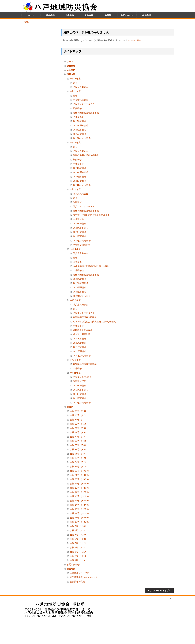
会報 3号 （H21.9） (79, 552)
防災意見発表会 (81, 87)
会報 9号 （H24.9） (79, 526)
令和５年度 (75, 189)
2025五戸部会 (80, 134)
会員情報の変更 (77, 582)
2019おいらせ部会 (82, 403)
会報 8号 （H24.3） (79, 530)
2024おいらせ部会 (82, 185)
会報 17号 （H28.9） (80, 492)
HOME (26, 22)
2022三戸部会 (80, 287)
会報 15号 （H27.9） (80, 501)
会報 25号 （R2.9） (79, 458)
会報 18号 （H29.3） (80, 488)
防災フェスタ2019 (82, 377)
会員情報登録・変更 (80, 573)
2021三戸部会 (80, 347)
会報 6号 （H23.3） (79, 539)
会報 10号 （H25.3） (80, 522)
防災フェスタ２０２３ (84, 206)
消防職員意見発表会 (83, 330)
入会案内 (71, 70)
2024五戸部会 (80, 181)
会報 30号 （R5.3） (79, 437)
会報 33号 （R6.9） (79, 424)
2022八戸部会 (80, 279)
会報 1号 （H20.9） (79, 560)
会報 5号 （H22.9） (79, 543)
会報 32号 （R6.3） (79, 428)
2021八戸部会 (80, 339)
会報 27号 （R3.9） (79, 449)
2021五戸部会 (80, 351)
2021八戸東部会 (81, 343)
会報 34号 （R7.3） (79, 420)
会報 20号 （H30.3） (80, 479)
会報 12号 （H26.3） (80, 513)
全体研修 (77, 368)
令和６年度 (75, 143)
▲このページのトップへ (159, 591)
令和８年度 (75, 79)
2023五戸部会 (80, 236)
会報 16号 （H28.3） (80, 496)
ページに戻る (135, 40)
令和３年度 (75, 300)
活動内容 (71, 74)
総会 (75, 83)
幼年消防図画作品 (82, 245)
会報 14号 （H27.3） (80, 505)
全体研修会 (78, 117)
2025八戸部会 (80, 121)
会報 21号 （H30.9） (80, 475)
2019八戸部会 (80, 385)
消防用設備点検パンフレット (84, 577)
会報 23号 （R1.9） (79, 466)
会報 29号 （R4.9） (79, 441)
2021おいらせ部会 (82, 356)
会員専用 (71, 569)
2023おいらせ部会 (82, 241)
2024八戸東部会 (81, 172)
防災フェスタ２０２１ (84, 313)
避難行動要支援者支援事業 (86, 113)
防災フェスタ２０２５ (84, 104)
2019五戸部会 (80, 398)
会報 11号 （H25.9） (80, 518)
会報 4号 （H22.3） (79, 547)
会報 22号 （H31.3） (80, 471)
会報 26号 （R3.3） (79, 454)
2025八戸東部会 (81, 125)
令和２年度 (75, 360)
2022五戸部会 (80, 292)
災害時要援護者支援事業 (85, 317)
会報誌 (70, 407)
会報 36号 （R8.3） (79, 411)
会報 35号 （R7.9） (79, 415)
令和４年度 (75, 249)
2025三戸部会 (80, 130)
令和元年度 (75, 373)
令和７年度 (75, 91)
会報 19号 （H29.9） (80, 484)
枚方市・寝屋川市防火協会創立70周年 (91, 215)
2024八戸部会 (80, 168)
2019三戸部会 (80, 394)
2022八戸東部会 (81, 283)
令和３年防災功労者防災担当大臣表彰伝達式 (94, 322)
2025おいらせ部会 (82, 138)
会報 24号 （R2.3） (79, 462)
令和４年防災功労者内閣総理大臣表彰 (91, 266)
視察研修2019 (80, 381)
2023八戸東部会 (81, 228)
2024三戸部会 (80, 177)
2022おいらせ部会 (82, 296)
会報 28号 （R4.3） (79, 445)
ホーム (70, 62)
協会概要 (71, 66)
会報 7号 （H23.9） (79, 535)
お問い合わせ (73, 565)
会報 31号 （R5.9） (79, 432)
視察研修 (77, 108)
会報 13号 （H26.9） (80, 509)
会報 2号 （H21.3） (79, 556)
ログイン (171, 599)
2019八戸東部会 (81, 390)
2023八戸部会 (80, 223)
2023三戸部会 (80, 232)
